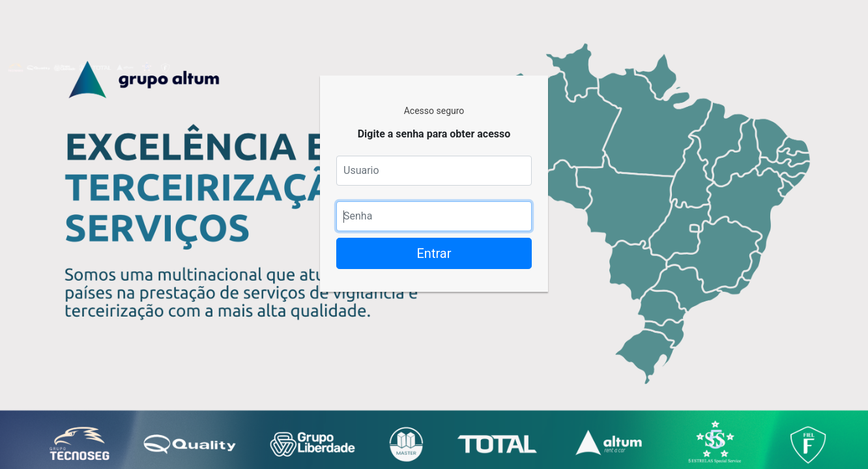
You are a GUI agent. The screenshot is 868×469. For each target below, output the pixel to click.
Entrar (434, 253)
